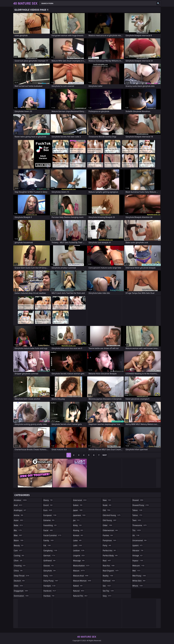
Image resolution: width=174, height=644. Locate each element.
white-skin (139, 581)
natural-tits (81, 596)
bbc (18, 530)
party (107, 545)
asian (19, 520)
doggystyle (21, 591)
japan (78, 510)
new (107, 500)
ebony (48, 500)
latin (78, 545)
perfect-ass (110, 551)
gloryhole (50, 571)
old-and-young (112, 515)
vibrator (138, 551)
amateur (20, 500)
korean (78, 535)
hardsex (49, 596)
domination (21, 596)
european (50, 515)
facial (48, 530)
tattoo (138, 515)
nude (107, 505)
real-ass (109, 566)
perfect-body (110, 556)
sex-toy (108, 591)
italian (78, 505)
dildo (19, 586)
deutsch (19, 581)
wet (137, 571)
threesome (140, 525)
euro (48, 510)
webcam (139, 566)
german (50, 556)
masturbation (81, 566)
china (18, 571)
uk (136, 535)
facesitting (50, 525)
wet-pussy (139, 576)
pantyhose (110, 540)
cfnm (18, 561)
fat (47, 545)
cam (18, 551)
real (107, 561)
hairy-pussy (51, 581)
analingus (20, 510)
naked (78, 586)
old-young (110, 520)
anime (19, 515)
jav (76, 520)
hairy (48, 576)
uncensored (140, 540)
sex (107, 586)
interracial (80, 500)
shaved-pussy (141, 505)
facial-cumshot (53, 535)
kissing (78, 530)
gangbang (51, 551)
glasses (49, 566)
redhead (109, 581)
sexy (107, 596)
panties (108, 535)
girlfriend (50, 561)
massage (79, 561)
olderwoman (111, 530)
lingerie (79, 556)
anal (18, 505)
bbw (18, 535)
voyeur (138, 561)
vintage (138, 556)
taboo (137, 510)
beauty (19, 545)
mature (79, 571)
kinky (78, 525)
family (49, 540)
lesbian (79, 551)
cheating (20, 566)
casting (19, 556)
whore (138, 586)
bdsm (19, 540)
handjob (50, 586)
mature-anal (81, 576)
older (108, 525)
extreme (49, 520)
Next (105, 455)
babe (19, 525)
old (107, 510)
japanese (79, 515)
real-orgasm (111, 571)
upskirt (138, 545)
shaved (138, 500)
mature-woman (82, 581)
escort (48, 505)
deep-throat (22, 576)
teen (137, 520)
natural (79, 591)
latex (78, 540)
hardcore (50, 591)
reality (108, 576)
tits (137, 530)
